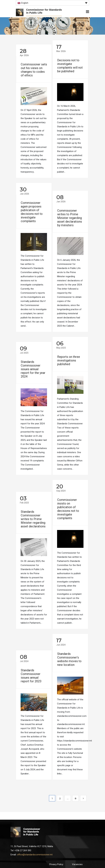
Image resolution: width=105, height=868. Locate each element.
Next (83, 798)
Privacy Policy (56, 864)
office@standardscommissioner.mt (35, 855)
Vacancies (77, 864)
